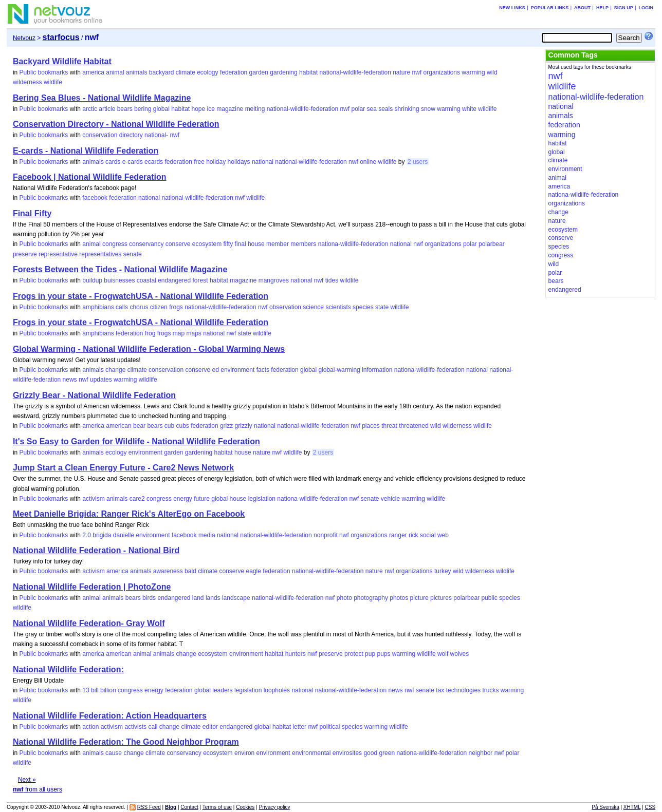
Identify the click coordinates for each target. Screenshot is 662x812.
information (377, 370)
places (371, 426)
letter (299, 727)
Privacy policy (274, 807)
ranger (398, 535)
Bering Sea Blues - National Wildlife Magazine (102, 98)
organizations (442, 72)
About (582, 8)
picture (419, 598)
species (363, 307)
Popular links (550, 8)
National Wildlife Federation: (68, 669)
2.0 (87, 535)
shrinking (407, 109)
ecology (207, 72)
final (241, 244)
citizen (159, 307)
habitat (308, 72)
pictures (441, 598)
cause (114, 753)
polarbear (492, 244)
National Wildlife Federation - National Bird (96, 550)
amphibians (98, 307)
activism (93, 499)
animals (136, 72)
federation (234, 72)
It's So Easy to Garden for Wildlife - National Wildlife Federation (136, 441)
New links (512, 8)
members (303, 244)
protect (354, 654)
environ (244, 753)
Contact (189, 807)
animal (115, 72)
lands (213, 598)
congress (115, 244)
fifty (228, 244)
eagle (254, 571)
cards (113, 162)
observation (285, 307)
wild (492, 72)
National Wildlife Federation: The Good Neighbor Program (126, 742)
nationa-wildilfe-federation (353, 244)
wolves (460, 654)
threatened (413, 426)
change (115, 370)
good (370, 753)
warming (473, 72)
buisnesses (119, 280)
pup (370, 654)
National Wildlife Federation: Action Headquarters (110, 716)
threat (389, 426)
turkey (443, 571)
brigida (102, 535)
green (387, 753)
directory (131, 135)
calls (122, 307)
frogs (176, 307)
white (469, 109)
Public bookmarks (44, 72)
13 (86, 690)
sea (371, 109)
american (118, 426)
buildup (92, 280)
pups (383, 654)
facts (263, 370)
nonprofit (326, 535)
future (202, 499)
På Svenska (605, 807)
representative (58, 254)
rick (413, 535)
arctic (90, 109)
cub (169, 426)
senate (133, 254)
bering (143, 109)
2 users (418, 162)
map (179, 333)
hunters (296, 654)
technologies (463, 690)
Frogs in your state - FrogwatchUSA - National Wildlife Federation (141, 296)
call (153, 727)
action (90, 727)
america (93, 72)
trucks (490, 690)
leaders (222, 690)
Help (602, 8)
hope (199, 109)
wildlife (53, 82)
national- (156, 135)
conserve (178, 244)
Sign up (624, 8)
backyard (162, 72)
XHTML (632, 807)
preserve (25, 254)
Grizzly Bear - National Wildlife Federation (94, 395)
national (263, 162)
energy (183, 499)
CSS (650, 807)
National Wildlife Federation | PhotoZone (92, 587)
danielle (124, 535)
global (161, 109)
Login (646, 8)
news (70, 380)
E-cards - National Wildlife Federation (86, 151)
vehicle (390, 499)
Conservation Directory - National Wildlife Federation (116, 124)
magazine (230, 109)
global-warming (339, 370)
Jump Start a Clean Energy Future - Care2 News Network (123, 468)
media (207, 535)
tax (440, 690)
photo (344, 598)
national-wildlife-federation (355, 72)
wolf (443, 654)
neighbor (481, 753)
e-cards (133, 162)
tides (332, 280)
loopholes (277, 690)
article (107, 109)
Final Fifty (32, 213)
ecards (154, 162)
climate (186, 72)
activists (135, 727)
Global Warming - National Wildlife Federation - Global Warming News (149, 349)
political (329, 727)
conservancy (146, 244)
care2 (137, 499)
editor (210, 727)
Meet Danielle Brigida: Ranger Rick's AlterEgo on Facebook (129, 514)
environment (237, 370)
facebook (95, 198)
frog (150, 333)
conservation (100, 135)
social (428, 535)
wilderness (27, 82)
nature (401, 72)
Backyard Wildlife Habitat (62, 61)
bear (139, 426)
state (382, 307)
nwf (417, 72)
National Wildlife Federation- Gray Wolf (89, 623)
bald (190, 571)
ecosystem (207, 244)
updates (101, 380)
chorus (139, 307)
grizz (226, 426)
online (368, 162)
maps (194, 333)
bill (95, 690)
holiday (216, 162)
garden (259, 72)
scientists (338, 307)
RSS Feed (149, 807)
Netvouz (24, 38)
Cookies (245, 807)
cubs (183, 426)
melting (255, 109)
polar (358, 109)
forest (200, 280)
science (313, 307)
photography (371, 598)
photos (399, 598)
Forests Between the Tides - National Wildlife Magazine (120, 269)
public (489, 598)
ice (211, 109)
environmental (311, 753)
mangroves (274, 280)
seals (385, 109)
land (198, 598)
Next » (27, 780)
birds (149, 598)
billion (108, 690)
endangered (174, 280)
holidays (239, 162)
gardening (283, 72)
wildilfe (487, 109)
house (256, 244)
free (199, 162)
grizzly (244, 426)
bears (125, 109)
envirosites (347, 753)
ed (216, 370)
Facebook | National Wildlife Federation (90, 177)
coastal (146, 280)
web (443, 535)
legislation (262, 499)
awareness (168, 571)
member (278, 244)
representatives (100, 254)
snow (428, 109)
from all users (38, 789)
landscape (236, 598)
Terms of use (217, 807)
